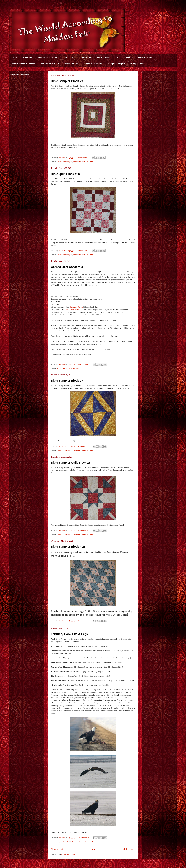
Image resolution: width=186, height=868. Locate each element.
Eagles (60, 842)
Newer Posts (57, 849)
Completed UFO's (139, 64)
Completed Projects (117, 64)
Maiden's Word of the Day (23, 64)
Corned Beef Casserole (67, 267)
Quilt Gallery (69, 57)
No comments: (82, 158)
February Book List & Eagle (70, 634)
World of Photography (93, 842)
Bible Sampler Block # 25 (68, 547)
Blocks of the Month (93, 64)
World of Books (104, 57)
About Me (27, 57)
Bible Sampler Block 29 (67, 81)
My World (77, 162)
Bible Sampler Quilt (65, 162)
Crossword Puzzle (144, 57)
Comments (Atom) (68, 855)
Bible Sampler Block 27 (67, 381)
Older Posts (129, 849)
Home (14, 57)
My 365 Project (123, 57)
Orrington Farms (76, 307)
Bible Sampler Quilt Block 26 (71, 463)
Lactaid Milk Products (73, 310)
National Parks (72, 64)
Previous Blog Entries (47, 57)
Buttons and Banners (50, 64)
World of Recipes (72, 368)
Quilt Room (86, 57)
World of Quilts (88, 162)
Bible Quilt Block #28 (65, 174)
